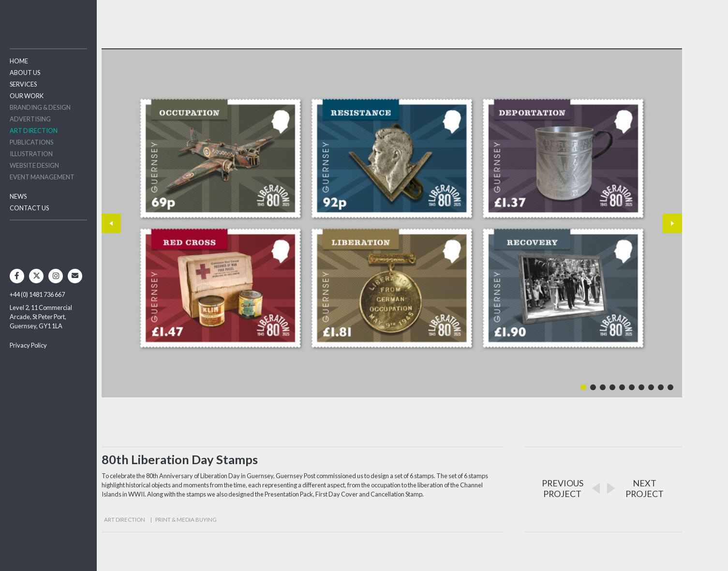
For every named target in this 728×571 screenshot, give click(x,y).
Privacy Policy (28, 345)
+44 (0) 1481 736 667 (37, 294)
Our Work (27, 96)
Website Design (34, 165)
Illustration (31, 154)
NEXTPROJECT (645, 488)
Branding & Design (40, 107)
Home (19, 61)
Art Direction (34, 131)
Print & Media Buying (186, 520)
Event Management (42, 177)
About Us (25, 73)
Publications (31, 142)
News (18, 196)
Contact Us (29, 208)
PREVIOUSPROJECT (563, 488)
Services (23, 84)
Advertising (30, 119)
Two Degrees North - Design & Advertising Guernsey (48, 19)
